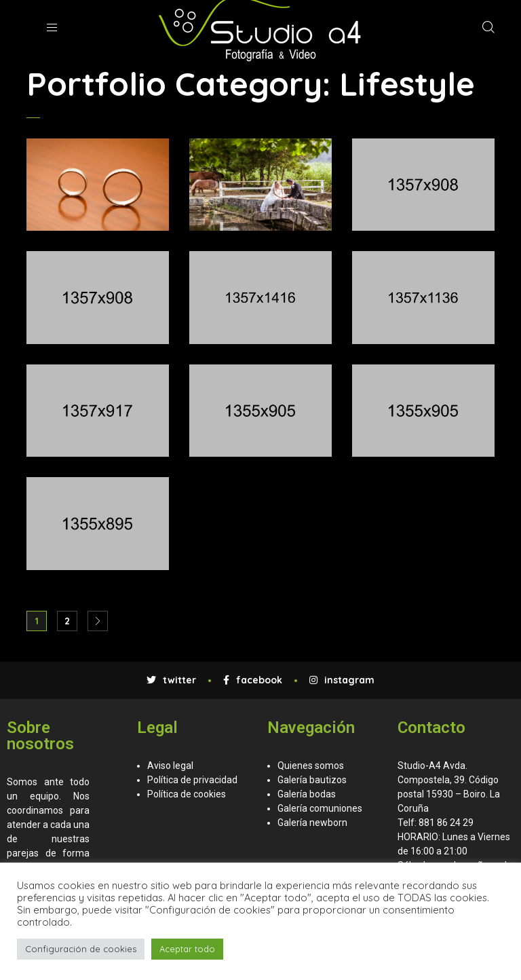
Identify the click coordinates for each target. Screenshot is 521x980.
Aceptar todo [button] (187, 949)
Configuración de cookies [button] (81, 949)
